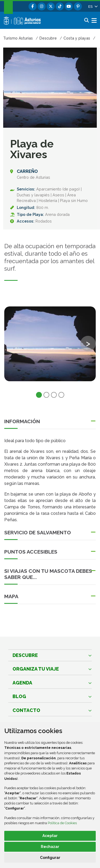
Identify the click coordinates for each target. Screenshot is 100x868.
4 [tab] (61, 395)
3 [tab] (54, 395)
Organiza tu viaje (36, 669)
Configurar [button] (50, 858)
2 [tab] (46, 395)
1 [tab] (39, 395)
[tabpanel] (50, 347)
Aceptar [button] (50, 836)
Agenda (22, 683)
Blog (19, 696)
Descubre (25, 655)
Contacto (26, 710)
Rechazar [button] (50, 847)
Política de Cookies (62, 823)
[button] (93, 6)
